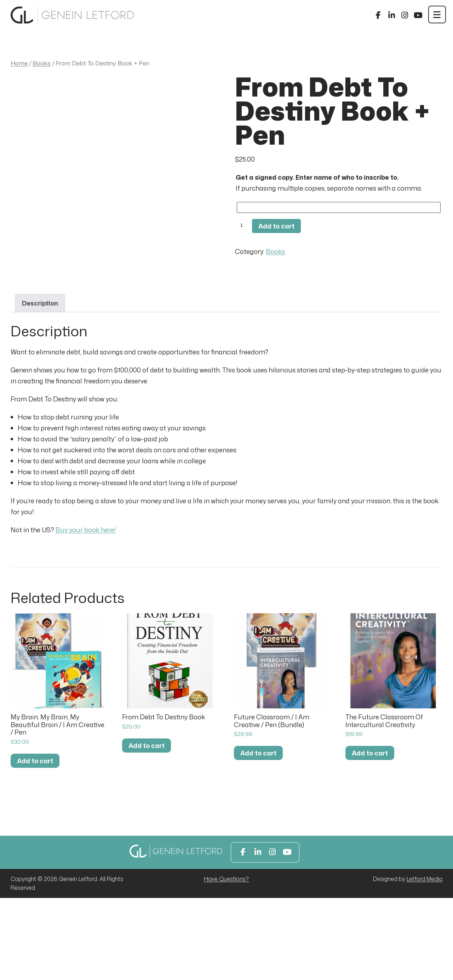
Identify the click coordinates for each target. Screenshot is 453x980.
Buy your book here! (86, 612)
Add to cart (276, 226)
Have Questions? (226, 961)
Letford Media (425, 961)
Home (19, 63)
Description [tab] (40, 385)
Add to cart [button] (35, 843)
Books (42, 63)
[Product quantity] (243, 225)
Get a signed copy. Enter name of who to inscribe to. (317, 177)
